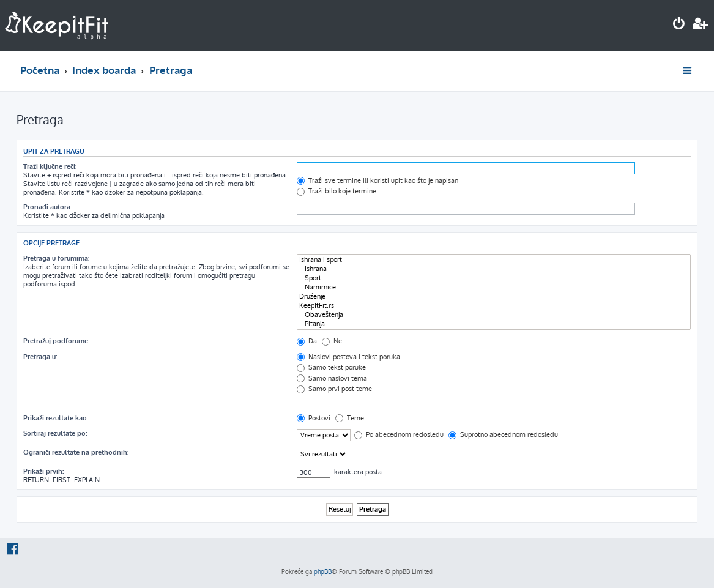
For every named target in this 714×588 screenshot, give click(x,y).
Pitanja (494, 324)
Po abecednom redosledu (399, 434)
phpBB (323, 571)
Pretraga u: (40, 357)
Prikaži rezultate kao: (56, 418)
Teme (350, 418)
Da (307, 341)
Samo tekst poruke (331, 367)
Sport (494, 278)
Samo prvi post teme (334, 389)
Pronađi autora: (47, 207)
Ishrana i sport (494, 260)
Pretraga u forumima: (56, 258)
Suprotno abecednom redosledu (503, 434)
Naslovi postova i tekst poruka (348, 357)
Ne (332, 341)
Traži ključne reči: (50, 166)
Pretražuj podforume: (56, 341)
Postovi (314, 418)
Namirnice (494, 287)
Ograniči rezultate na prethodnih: (76, 452)
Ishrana (494, 269)
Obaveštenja (494, 315)
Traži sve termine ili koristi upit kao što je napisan (377, 180)
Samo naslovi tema (332, 378)
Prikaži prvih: (43, 471)
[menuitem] (679, 25)
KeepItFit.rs (494, 306)
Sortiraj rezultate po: (55, 433)
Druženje (494, 296)
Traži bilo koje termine (337, 191)
